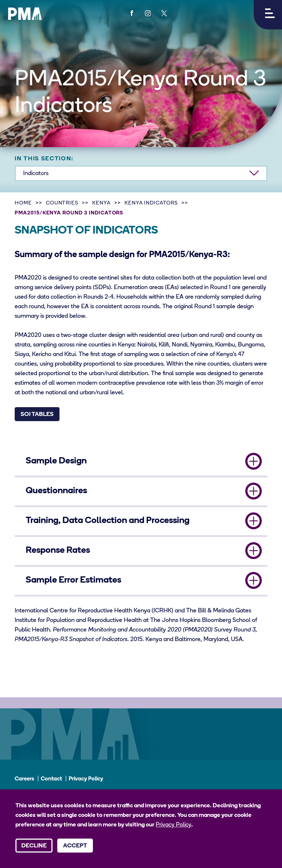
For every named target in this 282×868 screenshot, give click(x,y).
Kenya (101, 203)
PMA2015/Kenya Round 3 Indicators (69, 213)
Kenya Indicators (151, 203)
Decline (34, 846)
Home (23, 203)
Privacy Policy (86, 779)
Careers (24, 779)
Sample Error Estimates (73, 580)
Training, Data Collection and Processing (108, 521)
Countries (62, 203)
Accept (75, 846)
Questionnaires (56, 491)
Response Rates (58, 551)
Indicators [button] (36, 174)
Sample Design (56, 461)
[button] (268, 15)
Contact (51, 779)
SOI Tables (37, 415)
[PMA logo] (25, 14)
